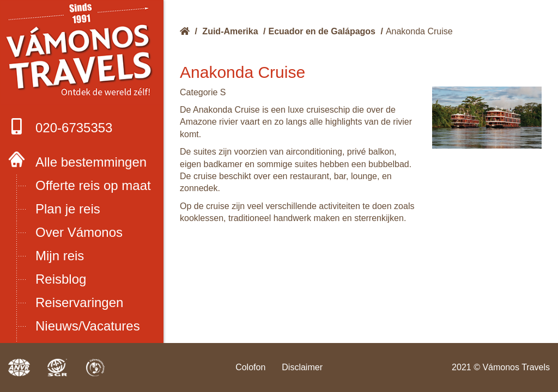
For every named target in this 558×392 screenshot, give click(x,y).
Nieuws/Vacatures (88, 326)
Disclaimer (302, 367)
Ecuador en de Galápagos (322, 31)
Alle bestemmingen (91, 162)
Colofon (250, 367)
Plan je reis (68, 209)
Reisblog (61, 279)
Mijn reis (60, 256)
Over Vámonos (79, 232)
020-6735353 (60, 127)
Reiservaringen (79, 302)
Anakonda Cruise (419, 31)
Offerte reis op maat (93, 185)
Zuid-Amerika (230, 31)
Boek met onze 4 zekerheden (82, 53)
